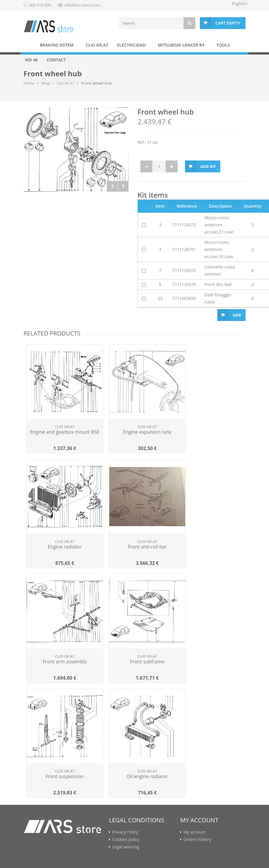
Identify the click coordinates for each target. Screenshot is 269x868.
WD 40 (31, 60)
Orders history (197, 840)
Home (28, 45)
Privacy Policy (125, 832)
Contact (56, 60)
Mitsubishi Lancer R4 (181, 45)
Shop (46, 83)
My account (195, 832)
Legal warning (126, 847)
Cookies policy (126, 840)
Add (237, 315)
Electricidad (131, 45)
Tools (223, 45)
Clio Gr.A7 (97, 45)
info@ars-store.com (82, 5)
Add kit (208, 166)
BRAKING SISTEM (57, 45)
